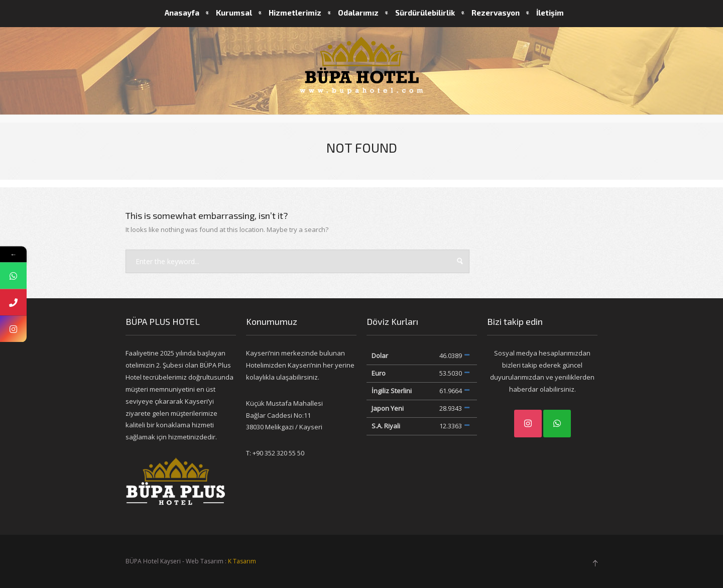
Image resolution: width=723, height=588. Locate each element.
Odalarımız (358, 13)
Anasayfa (182, 13)
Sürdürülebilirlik (425, 13)
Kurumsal (234, 13)
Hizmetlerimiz (295, 13)
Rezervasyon (496, 13)
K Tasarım (242, 561)
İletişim (550, 13)
